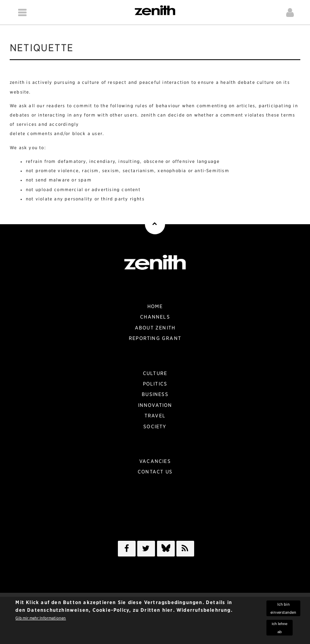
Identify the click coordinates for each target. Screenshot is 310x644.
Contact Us (155, 472)
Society (155, 426)
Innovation (155, 405)
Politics (155, 384)
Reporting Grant (155, 338)
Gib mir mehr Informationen (41, 620)
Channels (155, 317)
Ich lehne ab (280, 630)
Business (155, 394)
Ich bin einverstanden (283, 611)
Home (155, 306)
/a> (166, 550)
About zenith (155, 328)
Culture (155, 373)
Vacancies (155, 461)
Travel (155, 416)
